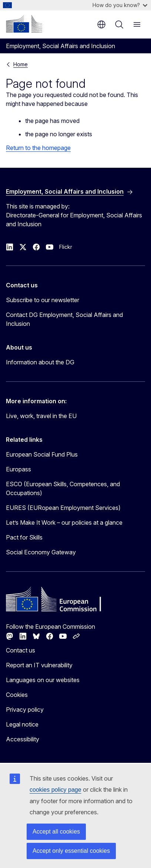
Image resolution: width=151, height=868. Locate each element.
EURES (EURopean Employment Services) (63, 508)
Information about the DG (40, 362)
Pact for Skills (24, 537)
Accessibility (23, 739)
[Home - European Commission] (24, 24)
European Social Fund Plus (42, 454)
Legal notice (22, 724)
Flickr (66, 247)
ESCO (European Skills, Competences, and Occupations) (63, 488)
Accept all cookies (56, 832)
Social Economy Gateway (41, 552)
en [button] (101, 24)
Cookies (17, 695)
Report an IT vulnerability (39, 665)
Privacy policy (25, 710)
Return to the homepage (38, 148)
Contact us (21, 650)
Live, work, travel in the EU (41, 416)
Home (21, 64)
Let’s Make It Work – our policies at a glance (64, 523)
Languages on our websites (43, 680)
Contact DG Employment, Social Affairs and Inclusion (64, 319)
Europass (19, 469)
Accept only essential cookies (71, 851)
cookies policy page (56, 790)
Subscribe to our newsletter (43, 300)
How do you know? (120, 5)
